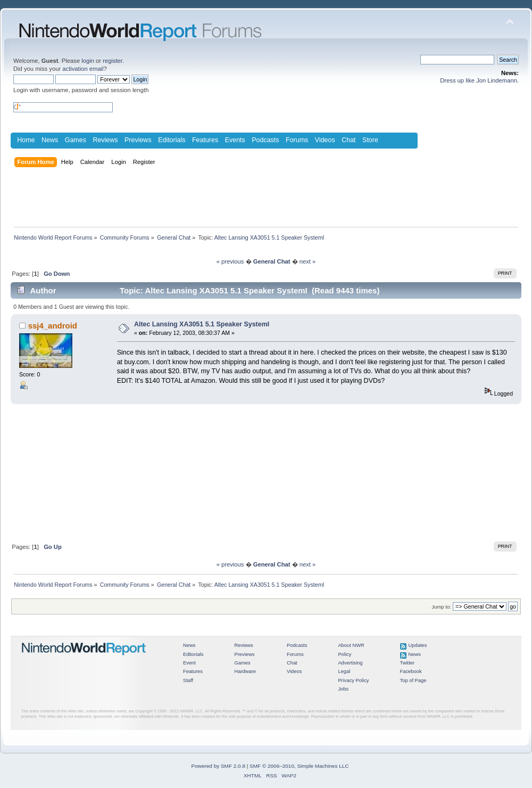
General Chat (272, 261)
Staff (188, 680)
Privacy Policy (353, 680)
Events (235, 140)
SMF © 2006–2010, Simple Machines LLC (299, 766)
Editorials (172, 140)
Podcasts (265, 140)
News (50, 140)
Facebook (411, 671)
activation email (83, 69)
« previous (230, 261)
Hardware (245, 671)
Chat (348, 140)
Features (205, 140)
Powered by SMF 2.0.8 (218, 766)
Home (26, 140)
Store (370, 140)
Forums (297, 140)
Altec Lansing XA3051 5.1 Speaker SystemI (202, 324)
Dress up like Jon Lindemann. (479, 80)
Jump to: (441, 607)
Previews (138, 140)
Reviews (105, 140)
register (113, 61)
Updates (418, 645)
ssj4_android (53, 326)
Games (76, 140)
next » (308, 261)
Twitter (408, 663)
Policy (344, 654)
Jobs (343, 689)
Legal (344, 671)
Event (189, 663)
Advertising (350, 663)
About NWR (351, 645)
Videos (325, 140)
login (88, 61)
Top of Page (413, 680)
